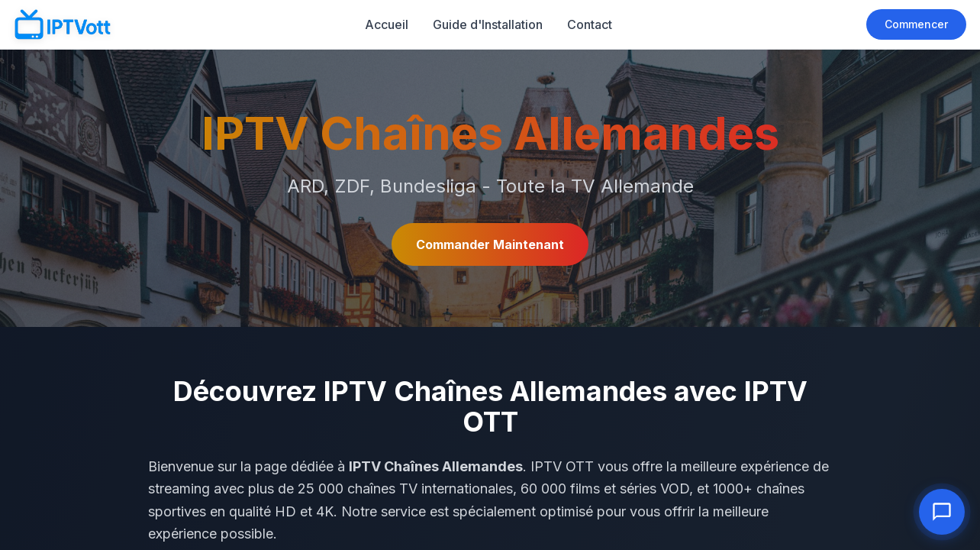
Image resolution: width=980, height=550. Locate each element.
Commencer (916, 24)
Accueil (387, 24)
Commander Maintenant (490, 244)
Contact (590, 24)
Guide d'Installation (488, 24)
